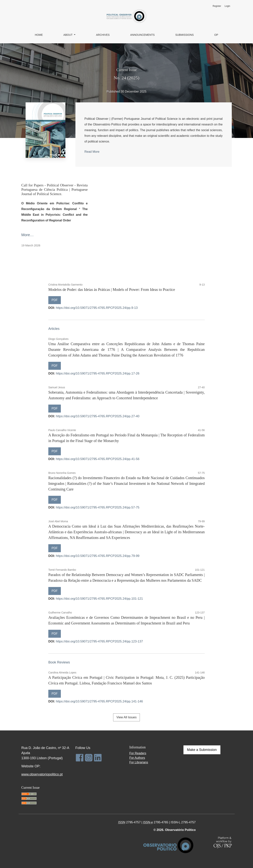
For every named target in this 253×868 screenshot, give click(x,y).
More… (28, 235)
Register (217, 6)
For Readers (138, 753)
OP (216, 35)
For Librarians (139, 762)
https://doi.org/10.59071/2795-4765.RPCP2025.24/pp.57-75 (98, 507)
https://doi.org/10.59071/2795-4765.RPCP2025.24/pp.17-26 (98, 373)
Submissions (184, 35)
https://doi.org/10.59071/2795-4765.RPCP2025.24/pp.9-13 (97, 308)
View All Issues (126, 717)
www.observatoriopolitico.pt (42, 774)
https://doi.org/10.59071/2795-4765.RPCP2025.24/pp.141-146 (99, 701)
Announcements (142, 35)
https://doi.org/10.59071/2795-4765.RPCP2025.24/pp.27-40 (98, 416)
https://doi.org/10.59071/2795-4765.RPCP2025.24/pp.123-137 (99, 641)
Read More (92, 152)
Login (227, 6)
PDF (55, 300)
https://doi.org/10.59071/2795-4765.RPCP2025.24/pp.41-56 (98, 459)
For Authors (137, 758)
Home (39, 35)
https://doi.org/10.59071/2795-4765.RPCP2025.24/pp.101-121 (99, 599)
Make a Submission (202, 750)
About (68, 35)
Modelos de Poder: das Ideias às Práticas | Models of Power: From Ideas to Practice (112, 290)
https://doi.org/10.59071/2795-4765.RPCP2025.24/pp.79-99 (98, 556)
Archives (103, 35)
